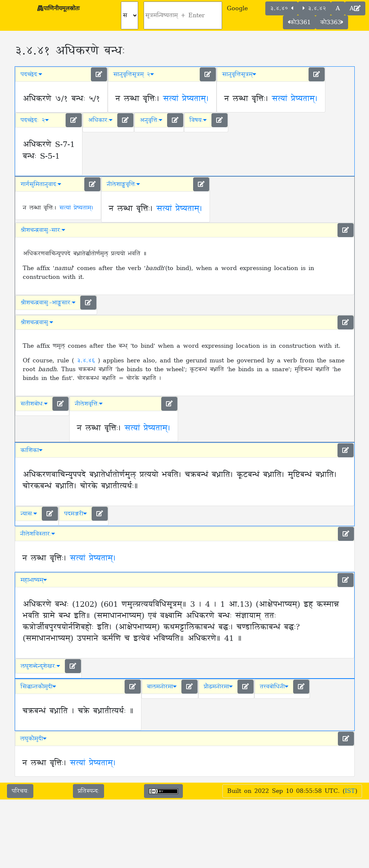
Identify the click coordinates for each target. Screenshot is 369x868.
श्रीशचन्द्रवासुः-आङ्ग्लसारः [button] (48, 303)
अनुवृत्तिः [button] (151, 120)
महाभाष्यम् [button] (34, 580)
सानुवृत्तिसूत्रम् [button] (239, 74)
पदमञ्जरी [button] (75, 514)
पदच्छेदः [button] (31, 74)
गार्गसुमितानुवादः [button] (41, 184)
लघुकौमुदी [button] (33, 739)
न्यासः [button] (29, 514)
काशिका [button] (32, 450)
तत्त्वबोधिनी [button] (274, 687)
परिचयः (20, 791)
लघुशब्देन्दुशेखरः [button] (40, 666)
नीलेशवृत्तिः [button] (89, 404)
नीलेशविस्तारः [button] (38, 534)
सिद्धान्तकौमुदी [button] (38, 687)
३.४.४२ (314, 8)
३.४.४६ (87, 361)
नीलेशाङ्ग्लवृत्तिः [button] (123, 184)
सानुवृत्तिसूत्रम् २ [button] (134, 74)
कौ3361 (299, 22)
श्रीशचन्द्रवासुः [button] (37, 322)
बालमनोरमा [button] (162, 687)
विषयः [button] (198, 120)
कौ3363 (332, 22)
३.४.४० (282, 8)
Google (237, 8)
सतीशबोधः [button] (34, 404)
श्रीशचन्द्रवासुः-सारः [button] (43, 230)
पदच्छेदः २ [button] (35, 120)
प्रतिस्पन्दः (88, 791)
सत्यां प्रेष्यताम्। (186, 99)
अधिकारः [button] (100, 120)
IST (350, 791)
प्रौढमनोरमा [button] (218, 687)
